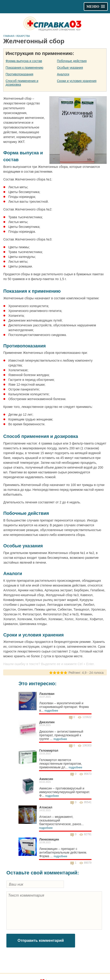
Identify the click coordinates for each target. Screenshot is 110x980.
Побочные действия (72, 61)
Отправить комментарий (41, 940)
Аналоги (63, 74)
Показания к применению (25, 68)
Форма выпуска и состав (24, 61)
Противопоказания (20, 74)
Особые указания (70, 68)
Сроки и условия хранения (77, 81)
